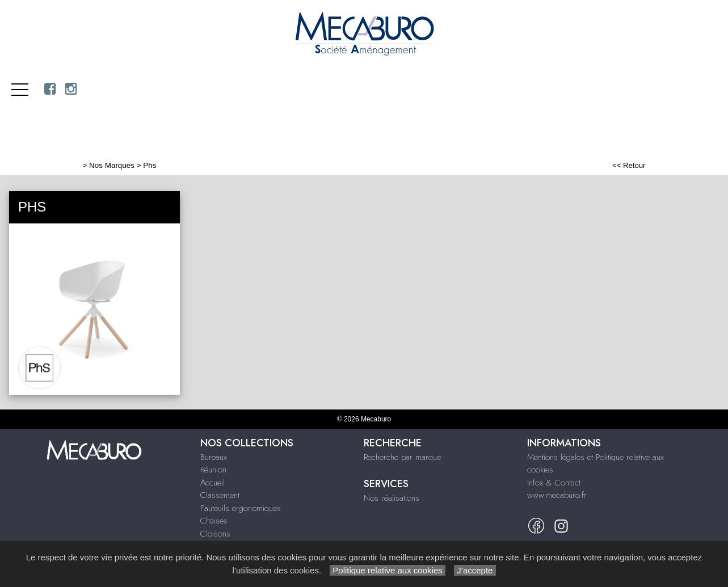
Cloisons (215, 534)
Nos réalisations (392, 498)
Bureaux (214, 457)
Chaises (214, 521)
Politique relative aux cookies (388, 570)
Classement (220, 495)
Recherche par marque (402, 457)
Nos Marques (112, 165)
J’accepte (475, 570)
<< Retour (629, 165)
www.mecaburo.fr (557, 495)
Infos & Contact (554, 483)
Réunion (213, 470)
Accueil (212, 483)
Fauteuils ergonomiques (241, 508)
